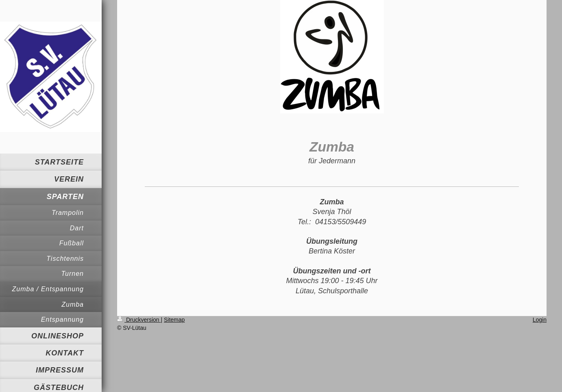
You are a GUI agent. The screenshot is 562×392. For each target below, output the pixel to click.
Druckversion (139, 320)
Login (540, 320)
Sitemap (174, 320)
